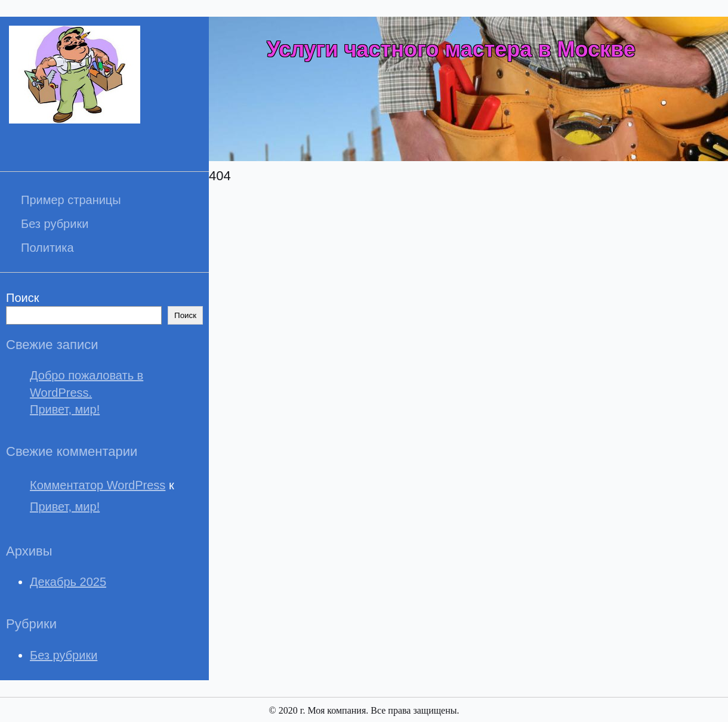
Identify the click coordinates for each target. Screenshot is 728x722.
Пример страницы (71, 200)
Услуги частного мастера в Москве (451, 49)
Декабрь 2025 (68, 582)
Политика (47, 248)
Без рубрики (55, 224)
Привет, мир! (65, 409)
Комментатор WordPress (98, 485)
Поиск (22, 298)
